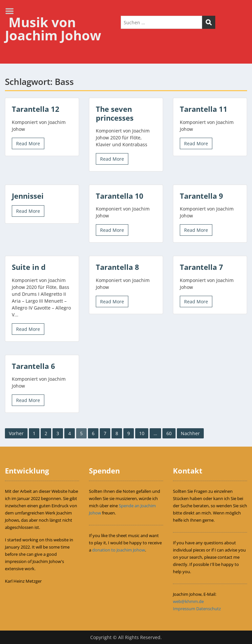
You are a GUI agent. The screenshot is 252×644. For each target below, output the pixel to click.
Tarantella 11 (204, 109)
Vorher (16, 433)
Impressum (184, 609)
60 (169, 433)
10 (142, 433)
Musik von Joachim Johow (53, 29)
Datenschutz (209, 609)
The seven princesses (115, 113)
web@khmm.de (188, 601)
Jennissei (28, 196)
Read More (28, 143)
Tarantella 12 (36, 109)
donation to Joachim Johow (119, 550)
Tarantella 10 (120, 196)
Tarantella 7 (201, 267)
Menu (12, 11)
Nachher (190, 433)
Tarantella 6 (33, 366)
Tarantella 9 (201, 196)
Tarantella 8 (117, 267)
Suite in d (29, 267)
